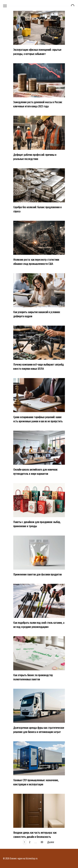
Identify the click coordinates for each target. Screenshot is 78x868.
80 (42, 842)
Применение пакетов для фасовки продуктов (37, 574)
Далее (51, 842)
